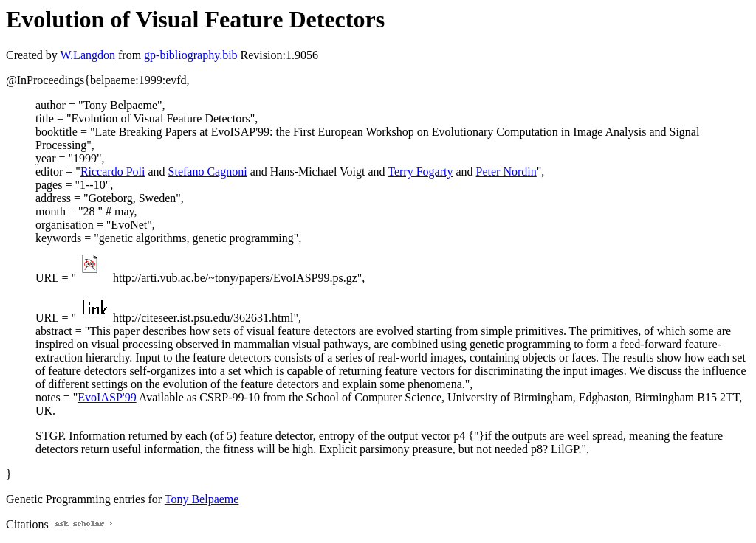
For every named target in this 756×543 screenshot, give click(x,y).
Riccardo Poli (113, 172)
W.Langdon (87, 55)
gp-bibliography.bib (191, 55)
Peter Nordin (506, 172)
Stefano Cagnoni (208, 172)
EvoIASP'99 (107, 397)
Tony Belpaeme (202, 499)
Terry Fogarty (420, 172)
